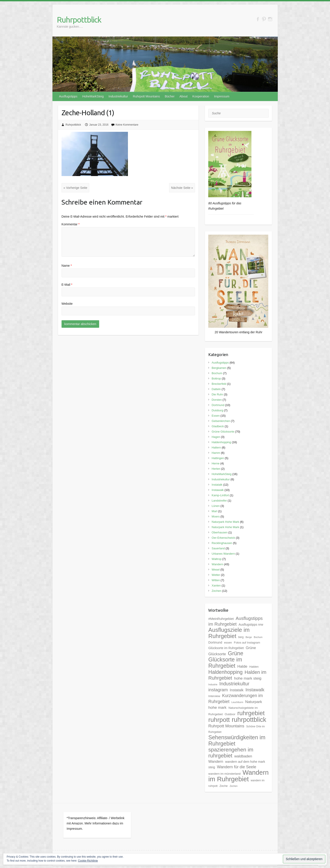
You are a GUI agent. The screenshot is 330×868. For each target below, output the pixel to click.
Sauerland (218, 548)
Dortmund (218, 405)
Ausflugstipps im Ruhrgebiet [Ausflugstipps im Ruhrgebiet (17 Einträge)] (235, 621)
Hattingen (218, 458)
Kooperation (201, 96)
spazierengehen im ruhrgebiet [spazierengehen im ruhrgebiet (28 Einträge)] (231, 753)
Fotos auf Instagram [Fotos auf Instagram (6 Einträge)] (247, 643)
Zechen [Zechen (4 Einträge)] (234, 786)
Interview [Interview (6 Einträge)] (214, 696)
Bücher (170, 96)
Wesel (216, 570)
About (184, 96)
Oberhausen (220, 532)
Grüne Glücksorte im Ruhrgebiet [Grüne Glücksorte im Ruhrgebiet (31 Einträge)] (226, 659)
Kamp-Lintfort (220, 495)
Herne (215, 463)
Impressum (222, 96)
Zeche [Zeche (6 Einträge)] (224, 786)
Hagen (216, 437)
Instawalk (218, 490)
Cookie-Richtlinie (88, 861)
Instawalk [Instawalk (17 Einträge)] (255, 690)
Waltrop (216, 559)
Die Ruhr (217, 394)
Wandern (217, 564)
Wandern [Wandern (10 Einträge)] (216, 762)
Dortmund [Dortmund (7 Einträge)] (215, 642)
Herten (216, 469)
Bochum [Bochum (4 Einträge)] (258, 637)
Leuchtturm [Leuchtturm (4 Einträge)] (237, 702)
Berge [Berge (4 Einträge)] (249, 637)
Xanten (216, 585)
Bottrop (216, 378)
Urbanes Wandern (223, 554)
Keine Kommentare (127, 125)
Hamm (216, 453)
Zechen (216, 591)
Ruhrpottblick (79, 20)
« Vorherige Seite (75, 188)
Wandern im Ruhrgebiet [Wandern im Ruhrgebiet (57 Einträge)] (238, 776)
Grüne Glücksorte (223, 432)
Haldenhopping (221, 442)
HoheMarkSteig (93, 96)
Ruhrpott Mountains (146, 96)
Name (67, 266)
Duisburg (217, 410)
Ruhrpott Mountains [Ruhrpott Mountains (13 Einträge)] (226, 726)
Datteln (216, 389)
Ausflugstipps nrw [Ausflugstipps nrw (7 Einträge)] (251, 625)
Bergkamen (219, 368)
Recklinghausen (222, 543)
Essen (216, 416)
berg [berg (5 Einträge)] (241, 637)
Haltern (216, 447)
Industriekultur (118, 96)
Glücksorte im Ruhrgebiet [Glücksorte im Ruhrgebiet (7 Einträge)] (226, 648)
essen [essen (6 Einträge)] (228, 643)
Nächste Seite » (182, 188)
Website (67, 304)
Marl (214, 511)
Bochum (217, 373)
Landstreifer (219, 501)
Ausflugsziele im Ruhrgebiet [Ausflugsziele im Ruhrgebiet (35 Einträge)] (229, 633)
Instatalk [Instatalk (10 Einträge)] (237, 690)
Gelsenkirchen (221, 421)
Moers (216, 516)
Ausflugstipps (68, 96)
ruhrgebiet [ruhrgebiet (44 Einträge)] (251, 713)
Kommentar (71, 224)
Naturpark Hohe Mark (225, 522)
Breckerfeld (219, 384)
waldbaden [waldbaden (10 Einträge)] (243, 756)
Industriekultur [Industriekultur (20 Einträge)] (234, 684)
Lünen (216, 506)
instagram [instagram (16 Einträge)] (218, 690)
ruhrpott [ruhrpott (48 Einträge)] (219, 720)
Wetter (216, 575)
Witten (216, 580)
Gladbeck (218, 426)
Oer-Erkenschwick (223, 538)
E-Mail (67, 285)
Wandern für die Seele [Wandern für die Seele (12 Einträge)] (236, 767)
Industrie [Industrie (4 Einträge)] (213, 684)
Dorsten (217, 400)
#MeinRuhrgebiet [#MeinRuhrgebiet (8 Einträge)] (221, 619)
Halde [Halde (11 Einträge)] (242, 666)
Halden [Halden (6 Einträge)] (254, 667)
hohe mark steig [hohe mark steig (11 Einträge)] (248, 678)
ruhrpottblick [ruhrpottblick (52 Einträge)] (249, 720)
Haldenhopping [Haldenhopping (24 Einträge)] (225, 672)
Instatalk (217, 485)
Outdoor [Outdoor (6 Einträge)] (230, 714)
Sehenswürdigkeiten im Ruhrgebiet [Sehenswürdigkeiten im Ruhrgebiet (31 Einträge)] (237, 740)
